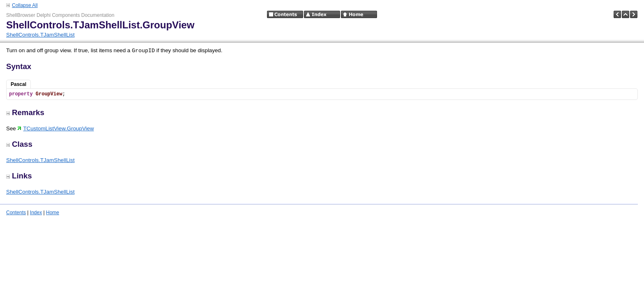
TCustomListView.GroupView (55, 128)
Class (19, 144)
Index (36, 213)
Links (19, 176)
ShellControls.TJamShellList (40, 35)
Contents (16, 213)
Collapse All (25, 5)
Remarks (25, 112)
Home (53, 213)
